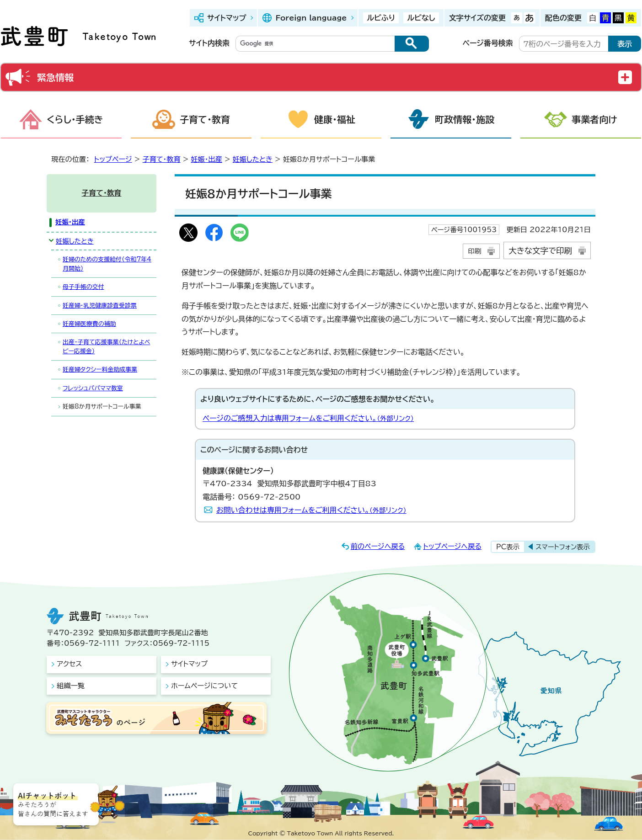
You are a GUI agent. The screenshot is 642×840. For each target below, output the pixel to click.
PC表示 (508, 547)
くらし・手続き (75, 119)
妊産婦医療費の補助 (89, 324)
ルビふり (381, 18)
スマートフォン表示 (563, 547)
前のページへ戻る (378, 546)
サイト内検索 (209, 43)
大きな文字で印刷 (540, 251)
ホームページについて (204, 686)
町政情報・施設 (465, 119)
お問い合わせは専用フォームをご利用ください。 (311, 510)
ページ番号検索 (488, 43)
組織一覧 (71, 686)
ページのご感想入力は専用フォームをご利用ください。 (308, 418)
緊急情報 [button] (55, 77)
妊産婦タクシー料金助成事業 (100, 369)
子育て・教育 (205, 119)
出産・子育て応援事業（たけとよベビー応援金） (106, 346)
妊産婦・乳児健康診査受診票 (100, 306)
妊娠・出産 (206, 159)
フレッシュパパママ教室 (93, 388)
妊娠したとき (253, 159)
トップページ (113, 159)
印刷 (474, 251)
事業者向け (594, 119)
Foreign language (311, 18)
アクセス (69, 664)
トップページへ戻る (452, 546)
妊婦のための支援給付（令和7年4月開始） (107, 264)
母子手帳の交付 (83, 287)
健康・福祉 (335, 119)
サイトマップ (227, 18)
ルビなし (421, 18)
